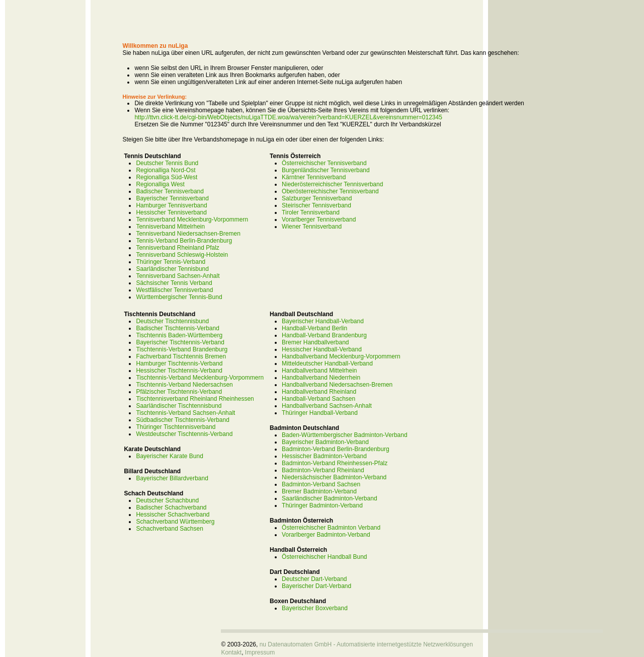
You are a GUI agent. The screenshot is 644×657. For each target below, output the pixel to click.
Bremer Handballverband (315, 342)
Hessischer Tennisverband (171, 212)
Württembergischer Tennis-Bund (179, 297)
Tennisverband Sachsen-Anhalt (178, 276)
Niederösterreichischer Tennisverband (332, 184)
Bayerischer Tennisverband (172, 198)
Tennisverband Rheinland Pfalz (177, 248)
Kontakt (231, 652)
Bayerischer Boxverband (315, 608)
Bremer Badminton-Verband (319, 491)
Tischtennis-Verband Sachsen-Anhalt (185, 413)
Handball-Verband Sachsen (318, 399)
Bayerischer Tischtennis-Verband (180, 342)
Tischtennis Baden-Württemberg (179, 335)
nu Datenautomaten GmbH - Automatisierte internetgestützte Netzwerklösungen (366, 644)
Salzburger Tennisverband (317, 198)
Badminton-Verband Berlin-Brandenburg (335, 449)
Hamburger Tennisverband (171, 205)
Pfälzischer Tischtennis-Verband (179, 392)
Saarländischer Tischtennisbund (179, 406)
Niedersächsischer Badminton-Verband (334, 477)
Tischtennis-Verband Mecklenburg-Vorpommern (200, 378)
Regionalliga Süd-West (167, 177)
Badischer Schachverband (171, 507)
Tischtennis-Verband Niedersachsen (184, 385)
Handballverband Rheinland (319, 392)
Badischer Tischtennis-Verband (177, 328)
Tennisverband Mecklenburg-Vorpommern (192, 220)
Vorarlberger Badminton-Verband (326, 535)
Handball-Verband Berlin (314, 328)
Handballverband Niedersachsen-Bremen (337, 385)
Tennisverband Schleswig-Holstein (182, 255)
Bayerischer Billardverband (172, 478)
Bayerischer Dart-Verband (316, 586)
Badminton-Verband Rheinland (323, 470)
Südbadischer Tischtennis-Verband (182, 420)
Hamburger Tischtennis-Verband (179, 363)
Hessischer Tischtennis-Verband (179, 371)
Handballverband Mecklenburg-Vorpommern (341, 356)
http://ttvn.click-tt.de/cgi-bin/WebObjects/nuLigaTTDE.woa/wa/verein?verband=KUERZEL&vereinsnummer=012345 (288, 117)
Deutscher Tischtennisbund (172, 321)
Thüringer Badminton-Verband (322, 505)
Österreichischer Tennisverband (324, 163)
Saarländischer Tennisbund (172, 269)
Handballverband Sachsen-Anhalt (327, 406)
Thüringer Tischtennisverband (176, 427)
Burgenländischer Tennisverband (326, 170)
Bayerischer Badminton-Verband (325, 442)
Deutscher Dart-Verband (314, 579)
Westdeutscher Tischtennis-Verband (184, 434)
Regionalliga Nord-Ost (166, 170)
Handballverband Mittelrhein (319, 371)
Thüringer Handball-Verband (320, 413)
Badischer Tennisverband (170, 191)
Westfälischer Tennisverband (174, 290)
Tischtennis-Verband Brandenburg (182, 349)
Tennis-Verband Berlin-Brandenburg (184, 241)
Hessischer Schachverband (173, 515)
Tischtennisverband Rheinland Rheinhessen (195, 399)
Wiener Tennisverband (312, 227)
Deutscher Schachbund (167, 500)
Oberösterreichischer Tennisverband (330, 191)
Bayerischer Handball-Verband (323, 321)
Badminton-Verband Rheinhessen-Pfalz (335, 463)
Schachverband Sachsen (169, 529)
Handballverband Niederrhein (321, 378)
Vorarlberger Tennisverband (319, 220)
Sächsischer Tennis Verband (174, 283)
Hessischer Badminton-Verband (324, 456)
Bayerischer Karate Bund (169, 456)
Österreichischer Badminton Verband (331, 528)
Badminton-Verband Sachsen (321, 484)
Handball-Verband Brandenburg (324, 335)
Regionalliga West (160, 184)
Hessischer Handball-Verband (322, 349)
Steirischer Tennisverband (316, 205)
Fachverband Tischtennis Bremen (181, 356)
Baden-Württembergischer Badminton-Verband (344, 435)
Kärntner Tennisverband (314, 177)
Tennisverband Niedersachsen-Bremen (188, 234)
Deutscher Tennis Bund (167, 163)
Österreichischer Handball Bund (324, 557)
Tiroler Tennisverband (311, 212)
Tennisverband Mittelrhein (170, 227)
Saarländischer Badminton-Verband (329, 498)
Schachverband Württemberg (175, 522)
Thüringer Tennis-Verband (171, 262)
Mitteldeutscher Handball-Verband (327, 363)
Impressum (260, 652)
